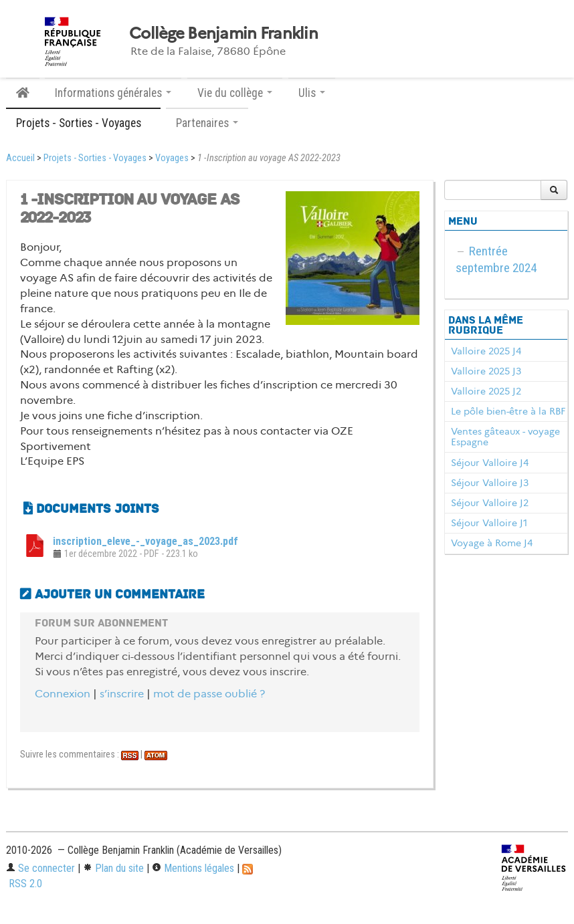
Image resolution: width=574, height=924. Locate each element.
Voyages (172, 158)
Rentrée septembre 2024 (496, 259)
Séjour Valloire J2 (490, 503)
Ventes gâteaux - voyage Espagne (505, 437)
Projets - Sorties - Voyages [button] (83, 123)
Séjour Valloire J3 (490, 483)
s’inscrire (122, 694)
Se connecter (40, 868)
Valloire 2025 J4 (486, 351)
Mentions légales (193, 868)
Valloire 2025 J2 (486, 391)
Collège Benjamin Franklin (223, 33)
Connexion (63, 694)
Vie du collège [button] (235, 93)
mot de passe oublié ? (209, 694)
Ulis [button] (312, 93)
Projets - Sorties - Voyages (95, 158)
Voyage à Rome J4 (492, 543)
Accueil (20, 158)
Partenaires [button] (207, 123)
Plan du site (113, 868)
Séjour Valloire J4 (490, 463)
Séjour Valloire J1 (489, 523)
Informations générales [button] (113, 93)
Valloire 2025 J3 (486, 371)
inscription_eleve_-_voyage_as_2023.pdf (146, 541)
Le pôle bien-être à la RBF (508, 411)
